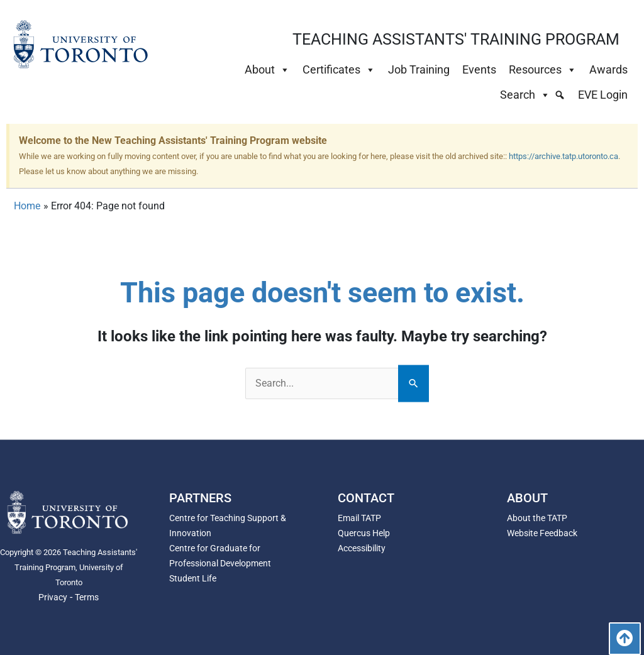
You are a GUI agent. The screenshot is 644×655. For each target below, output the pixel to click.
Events (479, 69)
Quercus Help (364, 533)
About (267, 70)
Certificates (339, 70)
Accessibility (362, 548)
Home (27, 206)
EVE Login (603, 95)
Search (525, 95)
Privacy (53, 597)
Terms (87, 597)
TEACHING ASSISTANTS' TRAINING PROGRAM (456, 39)
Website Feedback (542, 533)
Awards (608, 69)
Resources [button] (543, 70)
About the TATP (537, 518)
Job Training (419, 69)
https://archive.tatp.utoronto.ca (563, 156)
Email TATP (359, 518)
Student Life (193, 578)
